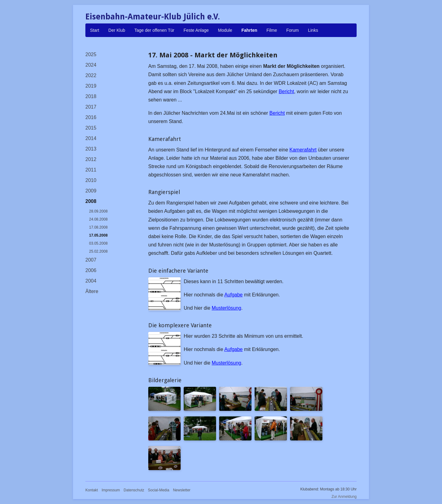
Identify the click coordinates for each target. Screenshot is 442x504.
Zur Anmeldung (344, 497)
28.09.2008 (98, 211)
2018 (91, 96)
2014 (91, 138)
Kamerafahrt (303, 150)
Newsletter (182, 490)
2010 (91, 180)
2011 (91, 170)
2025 (91, 54)
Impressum (111, 490)
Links (313, 30)
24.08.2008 (98, 219)
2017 (91, 107)
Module (225, 30)
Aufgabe (234, 295)
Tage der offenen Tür (154, 30)
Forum (293, 30)
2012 (91, 159)
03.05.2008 (98, 243)
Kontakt (92, 490)
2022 (91, 75)
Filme (272, 30)
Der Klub (117, 30)
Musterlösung (227, 308)
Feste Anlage (196, 30)
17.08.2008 (98, 227)
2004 (91, 281)
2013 (91, 149)
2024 (91, 65)
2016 (91, 117)
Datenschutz (134, 490)
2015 (91, 128)
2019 (91, 86)
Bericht (286, 91)
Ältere (92, 291)
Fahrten (249, 30)
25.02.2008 (98, 251)
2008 (91, 201)
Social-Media (159, 490)
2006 (91, 270)
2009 (91, 191)
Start (95, 30)
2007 (91, 260)
